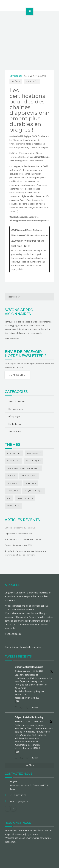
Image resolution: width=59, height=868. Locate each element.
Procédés (32, 81)
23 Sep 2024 (38, 671)
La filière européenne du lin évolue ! (20, 528)
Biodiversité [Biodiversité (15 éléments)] (34, 453)
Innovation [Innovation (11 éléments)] (13, 483)
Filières (16, 81)
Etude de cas (15, 424)
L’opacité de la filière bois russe (18, 534)
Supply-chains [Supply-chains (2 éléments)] (25, 498)
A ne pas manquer (17, 401)
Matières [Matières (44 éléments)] (31, 483)
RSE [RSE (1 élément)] (9, 498)
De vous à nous (16, 409)
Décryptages (15, 416)
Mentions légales (13, 634)
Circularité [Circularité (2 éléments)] (14, 461)
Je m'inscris (17, 375)
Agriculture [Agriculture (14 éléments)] (14, 453)
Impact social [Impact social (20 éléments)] (29, 476)
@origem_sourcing (23, 671)
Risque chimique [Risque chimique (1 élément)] (33, 491)
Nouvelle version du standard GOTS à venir (24, 539)
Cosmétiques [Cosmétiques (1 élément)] (33, 461)
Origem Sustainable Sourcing (29, 667)
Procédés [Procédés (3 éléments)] (13, 491)
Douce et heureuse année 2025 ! (19, 545)
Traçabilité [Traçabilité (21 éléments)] (13, 506)
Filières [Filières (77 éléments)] (11, 476)
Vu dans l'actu (38, 76)
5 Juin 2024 (38, 721)
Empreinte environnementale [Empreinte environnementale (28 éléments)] (23, 468)
